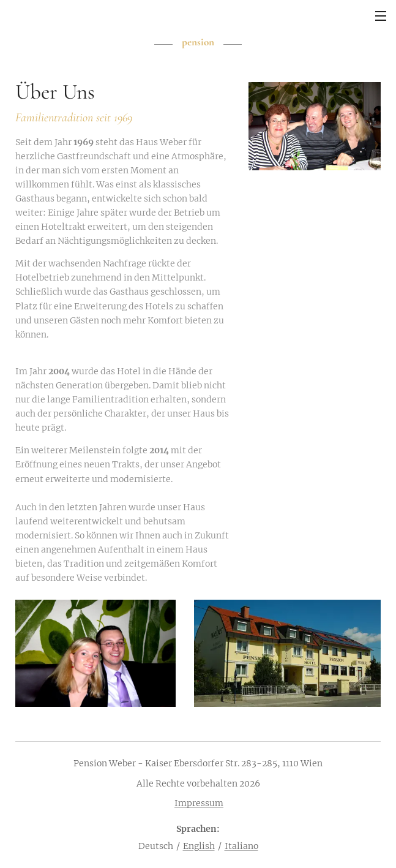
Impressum (199, 803)
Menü (381, 16)
